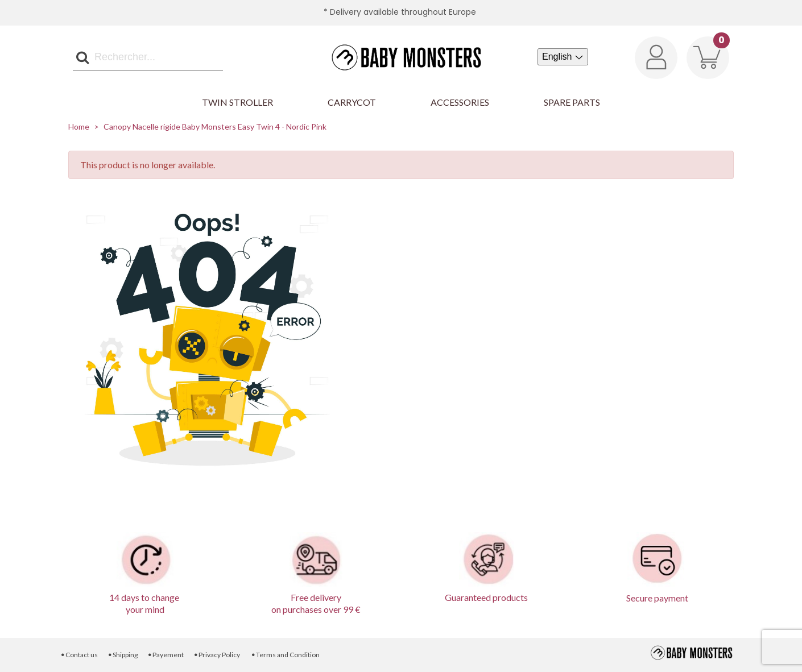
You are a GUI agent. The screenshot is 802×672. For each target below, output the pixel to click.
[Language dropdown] (563, 57)
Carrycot (352, 102)
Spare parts (572, 102)
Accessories (460, 102)
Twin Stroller (237, 102)
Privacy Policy (217, 655)
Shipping (122, 655)
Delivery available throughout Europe (403, 12)
